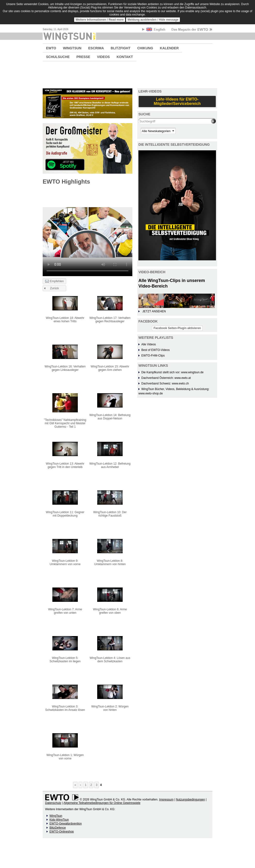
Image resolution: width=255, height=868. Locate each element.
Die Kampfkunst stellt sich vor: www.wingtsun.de (172, 372)
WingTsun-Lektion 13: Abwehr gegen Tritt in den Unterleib (65, 465)
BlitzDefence (58, 828)
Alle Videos (149, 344)
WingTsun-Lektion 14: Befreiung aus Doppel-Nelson (110, 417)
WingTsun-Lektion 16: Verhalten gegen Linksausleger (65, 368)
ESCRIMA (96, 48)
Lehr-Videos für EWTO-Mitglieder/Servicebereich (177, 101)
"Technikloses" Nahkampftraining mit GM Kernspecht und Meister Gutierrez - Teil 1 (65, 423)
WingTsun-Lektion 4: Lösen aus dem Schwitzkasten (110, 660)
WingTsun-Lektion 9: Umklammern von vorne (65, 562)
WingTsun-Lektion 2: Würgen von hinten (110, 708)
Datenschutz (53, 803)
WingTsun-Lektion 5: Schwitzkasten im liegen (65, 660)
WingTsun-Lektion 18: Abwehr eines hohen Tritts (65, 320)
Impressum (166, 800)
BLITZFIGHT (121, 48)
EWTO (51, 48)
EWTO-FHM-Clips (153, 356)
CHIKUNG (145, 48)
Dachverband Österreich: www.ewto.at (166, 378)
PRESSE (83, 57)
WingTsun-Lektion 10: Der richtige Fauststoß (110, 514)
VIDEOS (103, 57)
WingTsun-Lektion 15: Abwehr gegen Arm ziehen (110, 368)
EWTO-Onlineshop (62, 832)
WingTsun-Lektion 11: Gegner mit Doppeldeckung (65, 514)
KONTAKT (125, 57)
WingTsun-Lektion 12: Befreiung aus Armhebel (110, 465)
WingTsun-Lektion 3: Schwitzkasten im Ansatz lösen (65, 708)
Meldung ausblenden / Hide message (153, 20)
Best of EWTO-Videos (155, 350)
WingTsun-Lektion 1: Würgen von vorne (65, 757)
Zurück (54, 288)
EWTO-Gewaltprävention (66, 824)
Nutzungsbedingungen (190, 800)
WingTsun (56, 816)
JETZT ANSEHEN (154, 311)
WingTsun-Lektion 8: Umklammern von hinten (110, 562)
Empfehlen (54, 281)
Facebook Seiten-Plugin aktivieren (177, 328)
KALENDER (169, 48)
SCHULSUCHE (58, 57)
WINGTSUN (72, 48)
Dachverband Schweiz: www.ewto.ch (165, 383)
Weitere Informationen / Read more (100, 20)
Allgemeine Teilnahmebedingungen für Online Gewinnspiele (102, 803)
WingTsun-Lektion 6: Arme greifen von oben (110, 611)
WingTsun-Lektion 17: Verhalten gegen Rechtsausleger (110, 320)
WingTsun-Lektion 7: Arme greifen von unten (65, 611)
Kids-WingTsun (59, 820)
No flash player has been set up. (88, 232)
